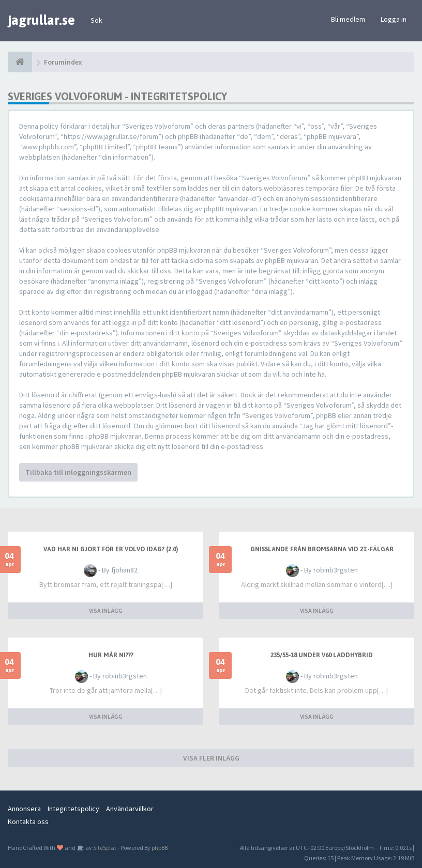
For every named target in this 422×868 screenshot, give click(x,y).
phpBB (160, 848)
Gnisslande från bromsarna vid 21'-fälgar (322, 549)
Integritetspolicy (73, 809)
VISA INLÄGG (106, 610)
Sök (96, 20)
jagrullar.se (41, 20)
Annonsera (24, 809)
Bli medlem (348, 19)
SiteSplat (104, 848)
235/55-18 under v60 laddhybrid (322, 655)
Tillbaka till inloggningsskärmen (78, 472)
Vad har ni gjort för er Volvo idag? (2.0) (111, 549)
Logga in (394, 19)
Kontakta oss (28, 822)
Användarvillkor (130, 809)
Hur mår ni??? (111, 655)
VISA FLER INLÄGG (211, 758)
